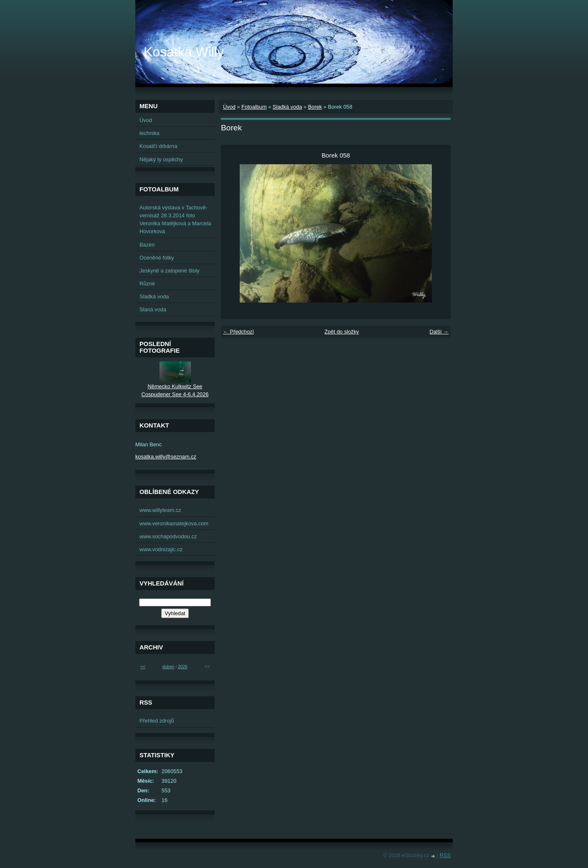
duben (168, 667)
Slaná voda (153, 309)
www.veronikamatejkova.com (174, 523)
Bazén (147, 245)
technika (150, 133)
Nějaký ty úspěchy (161, 159)
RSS (445, 855)
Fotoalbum (254, 107)
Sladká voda (287, 107)
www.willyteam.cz (160, 510)
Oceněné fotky (157, 258)
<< (143, 667)
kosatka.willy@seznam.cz (166, 457)
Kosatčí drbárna (158, 146)
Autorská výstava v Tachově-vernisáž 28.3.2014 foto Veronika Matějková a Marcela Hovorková (175, 220)
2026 (183, 667)
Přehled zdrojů (157, 721)
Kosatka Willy (184, 52)
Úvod (229, 107)
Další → (439, 332)
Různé (147, 284)
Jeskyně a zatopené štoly (170, 271)
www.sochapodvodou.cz (168, 536)
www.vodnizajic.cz (161, 549)
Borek (315, 107)
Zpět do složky (342, 332)
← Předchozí (238, 332)
